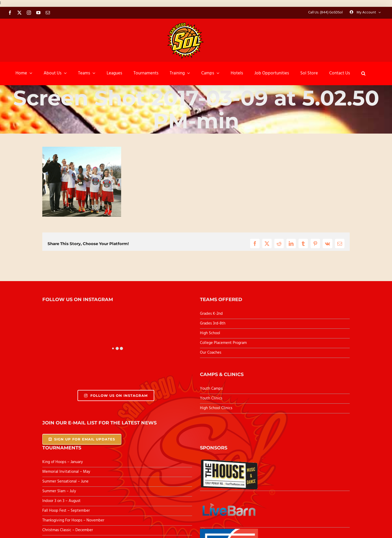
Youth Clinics (211, 398)
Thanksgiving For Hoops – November (73, 520)
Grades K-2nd (211, 314)
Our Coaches (211, 353)
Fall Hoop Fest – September (67, 511)
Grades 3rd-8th (213, 323)
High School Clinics (216, 408)
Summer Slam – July (60, 491)
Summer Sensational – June (66, 481)
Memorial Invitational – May (66, 472)
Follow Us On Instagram (116, 395)
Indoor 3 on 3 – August (61, 501)
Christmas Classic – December (68, 530)
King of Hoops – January (63, 462)
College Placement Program (223, 343)
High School (210, 333)
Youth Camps (211, 389)
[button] (363, 73)
